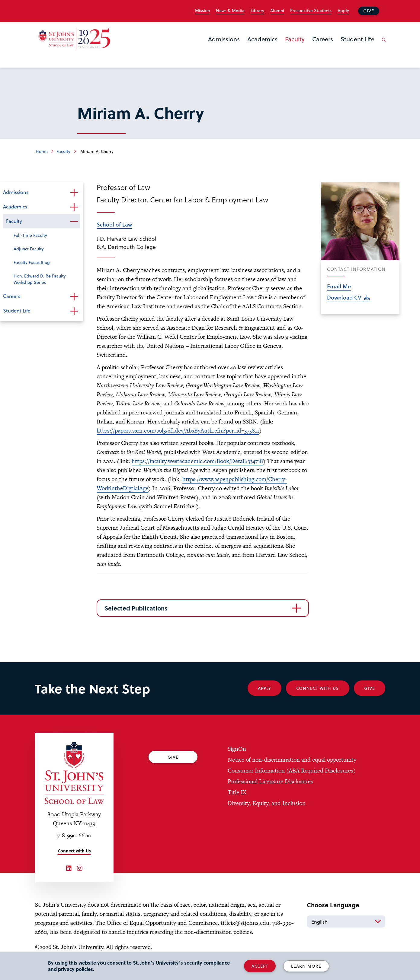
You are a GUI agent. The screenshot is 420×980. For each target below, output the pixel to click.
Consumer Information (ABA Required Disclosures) (292, 771)
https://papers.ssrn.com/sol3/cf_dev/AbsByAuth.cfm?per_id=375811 (178, 431)
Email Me (339, 286)
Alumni (277, 11)
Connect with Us (74, 851)
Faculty (295, 39)
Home (42, 151)
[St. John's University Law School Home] (74, 773)
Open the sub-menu (74, 193)
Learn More (306, 966)
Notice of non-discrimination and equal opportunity (292, 760)
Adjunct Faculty (29, 249)
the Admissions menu (210, 49)
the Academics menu (249, 49)
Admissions (224, 39)
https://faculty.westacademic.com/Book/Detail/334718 (197, 461)
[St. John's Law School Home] (74, 38)
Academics (262, 39)
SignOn (237, 749)
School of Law (114, 224)
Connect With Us (318, 688)
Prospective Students (311, 11)
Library (257, 11)
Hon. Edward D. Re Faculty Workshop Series (40, 279)
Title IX (237, 792)
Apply (343, 11)
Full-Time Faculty (30, 235)
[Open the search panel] (383, 44)
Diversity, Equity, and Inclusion (267, 803)
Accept (260, 966)
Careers (323, 39)
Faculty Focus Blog (32, 262)
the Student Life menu (342, 49)
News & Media (230, 11)
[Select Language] (346, 921)
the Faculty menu (287, 49)
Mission (202, 11)
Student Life (357, 39)
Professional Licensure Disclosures (270, 781)
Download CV (344, 297)
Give (369, 11)
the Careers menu (314, 49)
